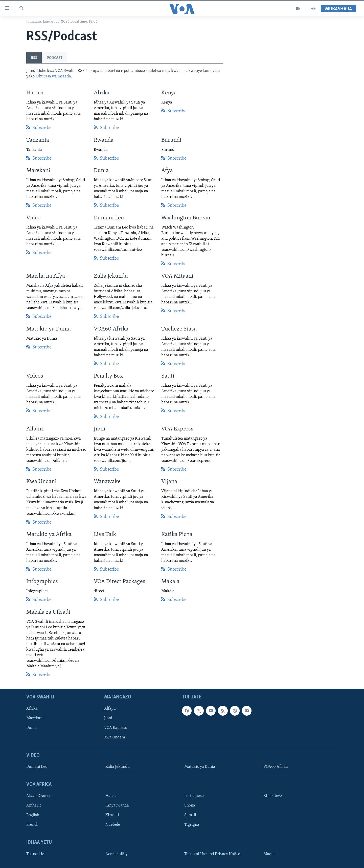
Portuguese (194, 796)
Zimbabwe (273, 796)
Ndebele (113, 825)
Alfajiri (110, 709)
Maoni (269, 854)
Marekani (35, 718)
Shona (190, 806)
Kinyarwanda (117, 806)
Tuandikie (35, 854)
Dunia (31, 728)
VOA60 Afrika (276, 767)
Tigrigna (192, 825)
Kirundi (112, 815)
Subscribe (39, 127)
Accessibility (117, 854)
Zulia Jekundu (118, 767)
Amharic (34, 806)
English (33, 815)
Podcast (55, 58)
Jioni (108, 718)
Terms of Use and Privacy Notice (212, 854)
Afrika (32, 709)
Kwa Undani (115, 738)
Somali (190, 815)
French (32, 825)
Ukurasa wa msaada (54, 76)
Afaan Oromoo (39, 796)
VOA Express (116, 728)
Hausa (111, 796)
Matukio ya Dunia (200, 767)
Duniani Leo (37, 767)
